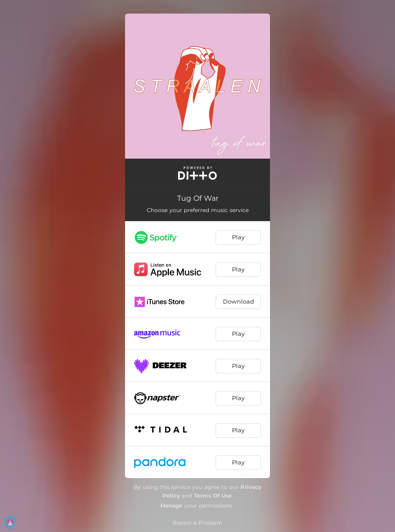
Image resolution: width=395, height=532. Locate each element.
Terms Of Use (213, 496)
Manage (171, 505)
